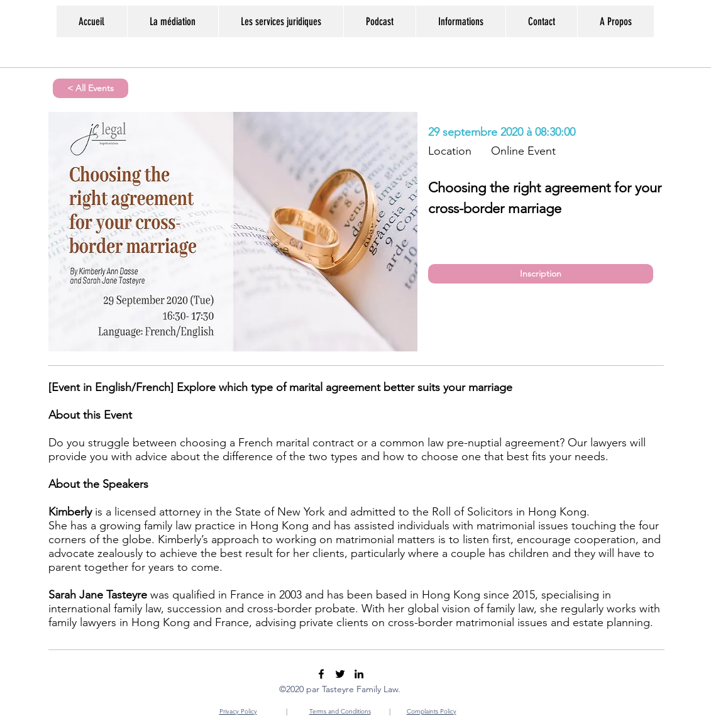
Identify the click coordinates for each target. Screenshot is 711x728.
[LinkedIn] (359, 674)
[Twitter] (340, 674)
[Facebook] (321, 674)
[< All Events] (91, 88)
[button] (460, 21)
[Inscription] (541, 274)
